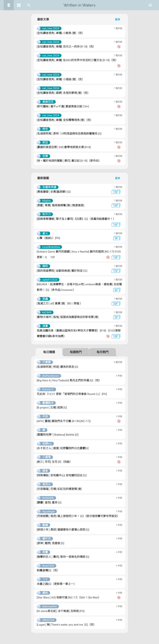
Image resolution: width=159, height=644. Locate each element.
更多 (118, 20)
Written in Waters (79, 5)
